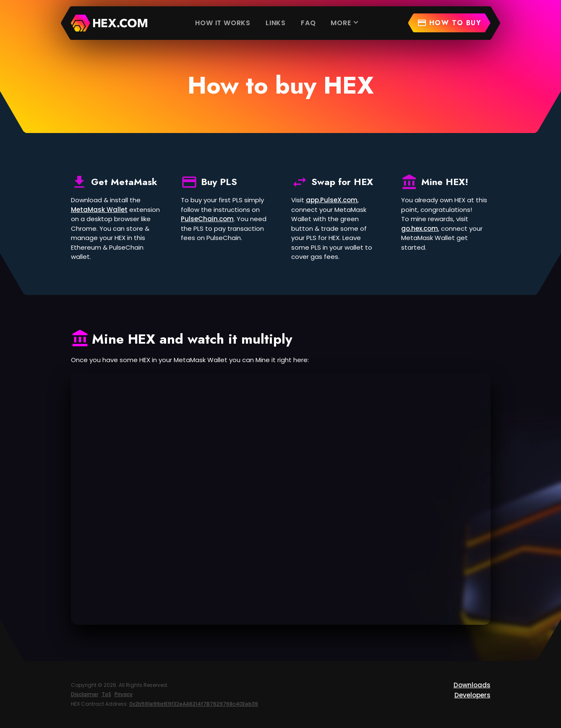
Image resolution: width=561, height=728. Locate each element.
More (345, 23)
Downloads (472, 685)
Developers (472, 695)
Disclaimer (85, 694)
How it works (223, 23)
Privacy (124, 694)
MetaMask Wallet (99, 210)
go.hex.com (420, 228)
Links (276, 23)
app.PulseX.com (332, 200)
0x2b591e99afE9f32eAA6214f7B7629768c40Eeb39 (194, 704)
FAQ (308, 23)
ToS (106, 694)
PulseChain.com (207, 219)
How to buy (449, 23)
